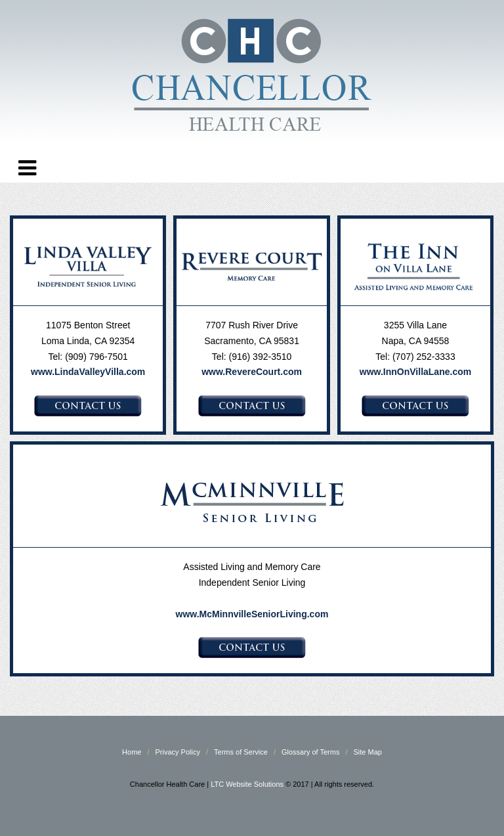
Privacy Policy (177, 752)
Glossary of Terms (310, 752)
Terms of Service (241, 752)
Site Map (368, 752)
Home (132, 752)
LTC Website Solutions (247, 784)
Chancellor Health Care (252, 78)
